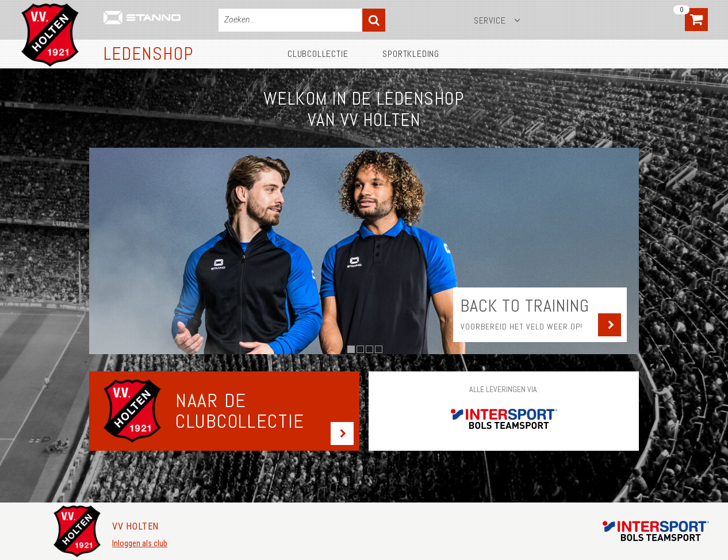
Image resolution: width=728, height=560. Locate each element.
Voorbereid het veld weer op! (522, 327)
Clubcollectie (318, 54)
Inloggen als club (140, 543)
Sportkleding (411, 54)
